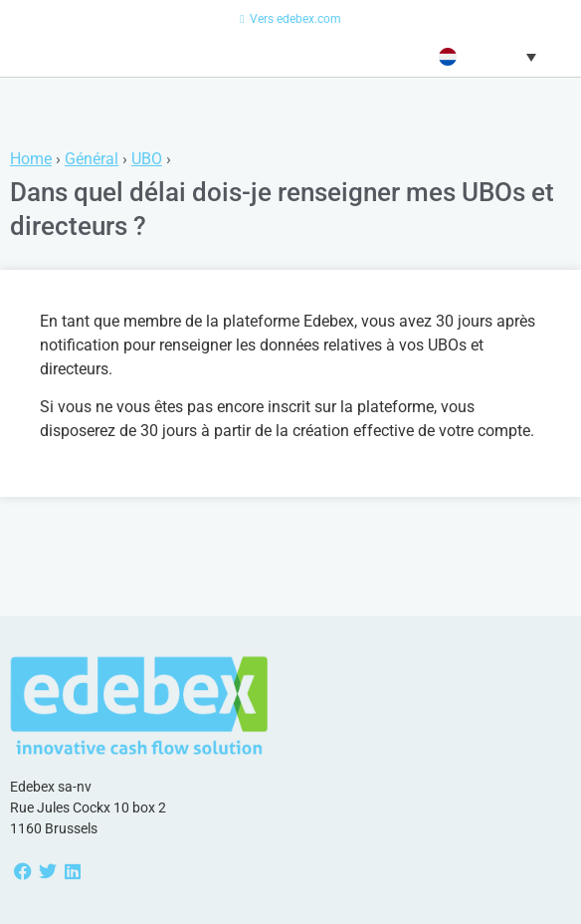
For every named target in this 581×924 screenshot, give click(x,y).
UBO (147, 159)
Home (31, 159)
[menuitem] (485, 57)
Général (92, 159)
